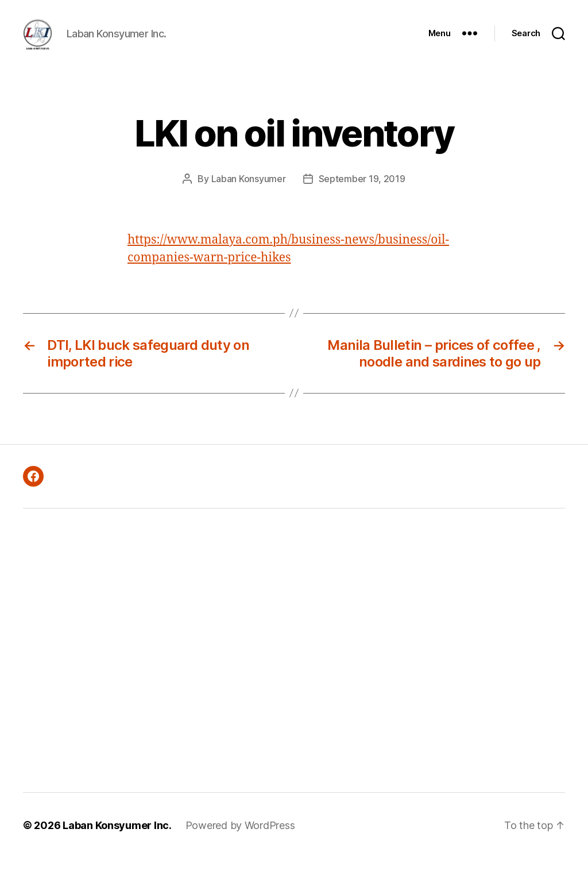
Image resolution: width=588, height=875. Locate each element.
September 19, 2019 (362, 196)
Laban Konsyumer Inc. (117, 843)
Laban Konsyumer (249, 196)
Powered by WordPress (240, 843)
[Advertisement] (164, 668)
